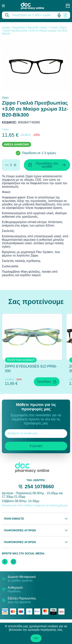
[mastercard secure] (46, 612)
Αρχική (6, 27)
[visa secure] (54, 612)
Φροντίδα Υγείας (37, 27)
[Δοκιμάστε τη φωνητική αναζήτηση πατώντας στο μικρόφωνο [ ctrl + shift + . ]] (59, 15)
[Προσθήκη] (15, 165)
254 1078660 (39, 487)
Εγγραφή (36, 446)
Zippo (5, 97)
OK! (36, 638)
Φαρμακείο (19, 27)
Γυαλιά (53, 27)
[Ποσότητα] (11, 165)
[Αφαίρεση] (7, 165)
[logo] (35, 6)
